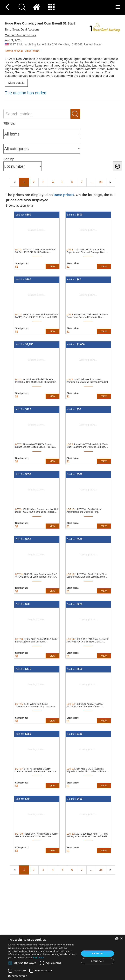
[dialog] (62, 957)
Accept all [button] (98, 953)
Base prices (64, 195)
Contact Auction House (21, 35)
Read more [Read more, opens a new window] (39, 958)
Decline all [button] (98, 961)
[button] (43, 976)
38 (101, 182)
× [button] (121, 939)
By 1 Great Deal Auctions (22, 29)
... (91, 182)
